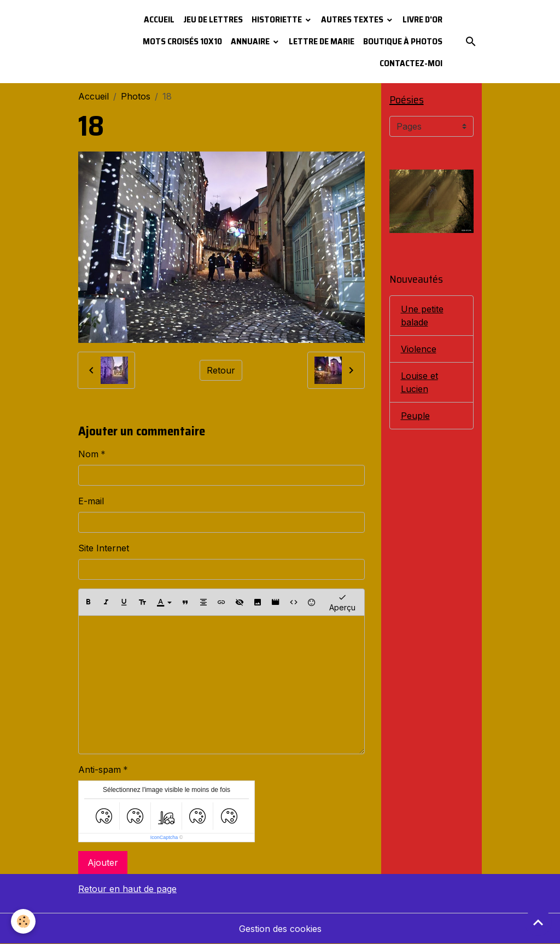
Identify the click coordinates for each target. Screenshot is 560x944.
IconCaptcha (164, 837)
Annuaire (251, 41)
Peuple (415, 416)
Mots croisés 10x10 (182, 41)
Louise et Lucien (419, 382)
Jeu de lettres (213, 19)
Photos (136, 96)
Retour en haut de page (127, 889)
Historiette (278, 19)
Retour (221, 370)
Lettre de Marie (322, 41)
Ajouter (103, 863)
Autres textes (353, 19)
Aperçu (342, 602)
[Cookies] (23, 921)
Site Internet (104, 548)
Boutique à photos (403, 41)
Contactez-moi (411, 63)
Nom (88, 454)
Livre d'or (422, 19)
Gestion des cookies (280, 929)
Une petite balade (422, 316)
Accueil (159, 19)
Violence (419, 349)
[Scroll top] (538, 922)
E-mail (91, 501)
